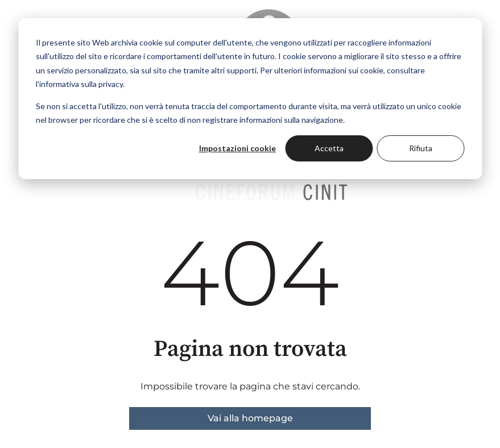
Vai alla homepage (250, 418)
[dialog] (250, 99)
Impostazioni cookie (237, 148)
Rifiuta (421, 148)
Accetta (329, 148)
